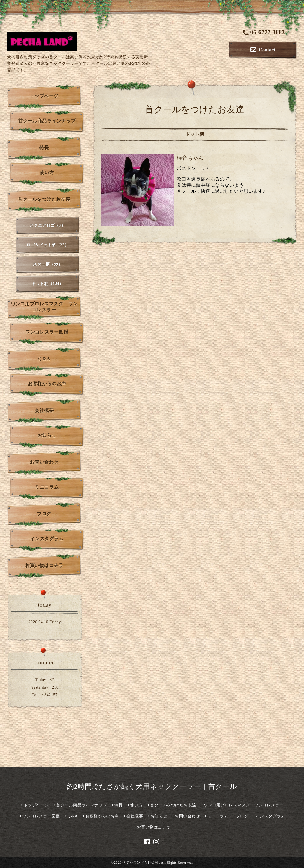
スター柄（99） (48, 264)
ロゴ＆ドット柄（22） (48, 245)
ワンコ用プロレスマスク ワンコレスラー (44, 307)
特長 (44, 148)
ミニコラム (47, 487)
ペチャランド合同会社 (141, 862)
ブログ (44, 514)
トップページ (44, 96)
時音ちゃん (190, 158)
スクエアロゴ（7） (48, 225)
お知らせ (47, 435)
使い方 (47, 173)
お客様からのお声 (47, 384)
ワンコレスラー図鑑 (47, 332)
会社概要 (44, 410)
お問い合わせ (44, 462)
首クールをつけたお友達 (44, 199)
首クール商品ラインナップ (47, 121)
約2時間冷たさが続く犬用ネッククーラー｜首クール (152, 786)
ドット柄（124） (48, 284)
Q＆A (44, 359)
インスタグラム (47, 539)
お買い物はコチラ (44, 565)
